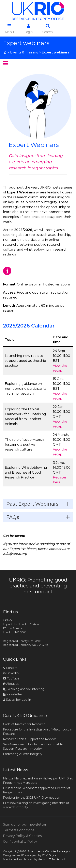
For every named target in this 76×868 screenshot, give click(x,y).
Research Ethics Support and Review (29, 739)
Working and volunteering (24, 689)
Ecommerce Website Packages (49, 851)
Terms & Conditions (19, 830)
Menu (9, 29)
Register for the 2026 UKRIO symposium (32, 798)
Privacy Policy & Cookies (22, 836)
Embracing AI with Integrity (23, 754)
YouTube (11, 678)
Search (47, 29)
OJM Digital (50, 855)
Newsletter (13, 694)
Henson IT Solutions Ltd (53, 859)
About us (11, 684)
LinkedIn (11, 673)
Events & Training (24, 52)
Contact (10, 668)
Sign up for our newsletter (25, 824)
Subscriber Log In (17, 700)
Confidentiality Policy (20, 842)
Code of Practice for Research (24, 724)
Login (28, 29)
